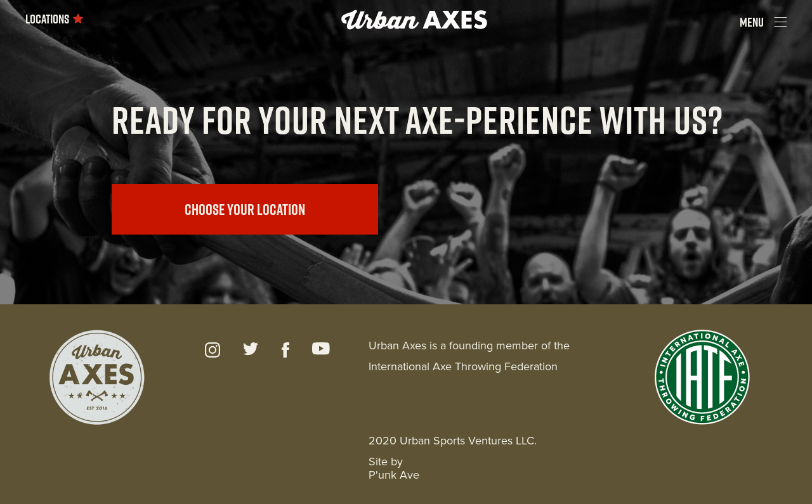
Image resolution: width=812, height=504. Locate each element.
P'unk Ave (394, 475)
